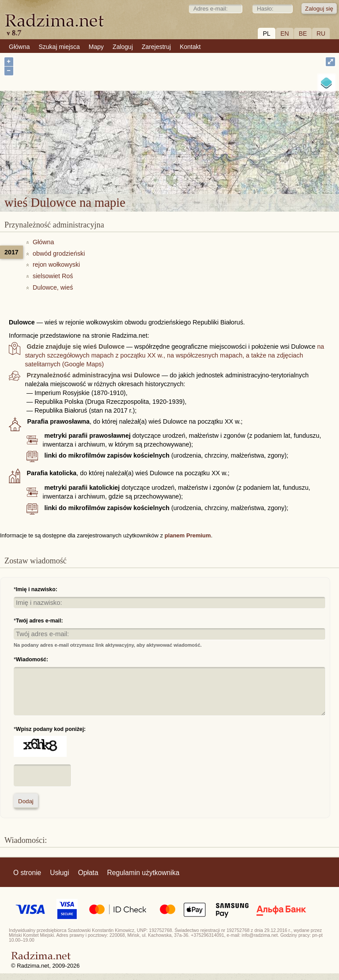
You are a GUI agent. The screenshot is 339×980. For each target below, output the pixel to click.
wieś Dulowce (196, 142)
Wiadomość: (32, 660)
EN (284, 34)
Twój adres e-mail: (40, 621)
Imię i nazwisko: (37, 589)
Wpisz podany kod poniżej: (51, 729)
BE (303, 34)
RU (321, 34)
